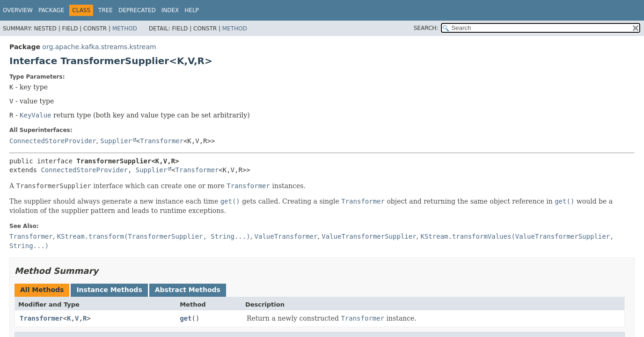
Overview (18, 10)
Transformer (162, 141)
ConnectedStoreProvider (53, 141)
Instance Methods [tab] (109, 290)
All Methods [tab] (42, 290)
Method (125, 29)
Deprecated (137, 10)
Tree (106, 10)
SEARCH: (426, 28)
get (186, 318)
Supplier (116, 141)
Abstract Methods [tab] (188, 290)
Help (192, 10)
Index (170, 10)
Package (51, 10)
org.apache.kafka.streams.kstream (99, 47)
